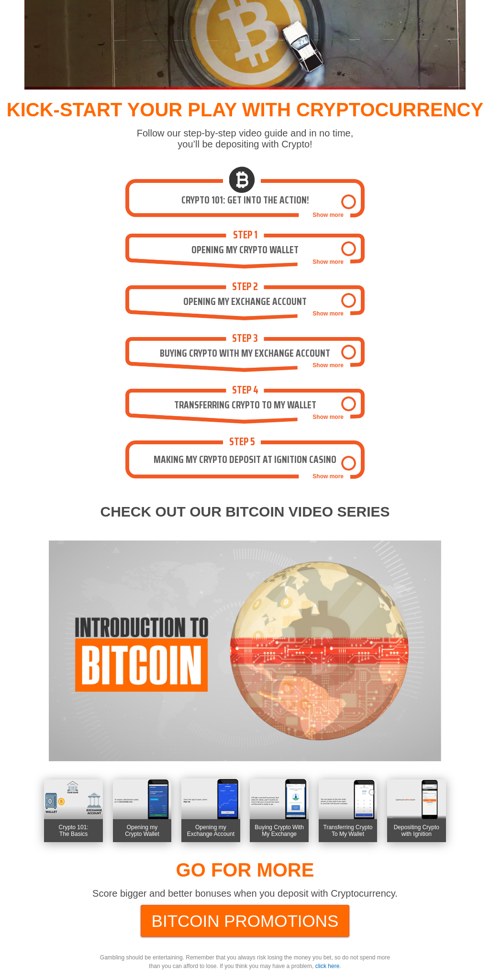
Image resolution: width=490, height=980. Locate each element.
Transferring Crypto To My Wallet (348, 831)
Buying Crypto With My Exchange (279, 831)
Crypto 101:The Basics (74, 831)
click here (328, 966)
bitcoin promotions (245, 921)
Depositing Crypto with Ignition (417, 831)
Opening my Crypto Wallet (142, 831)
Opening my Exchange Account (211, 831)
